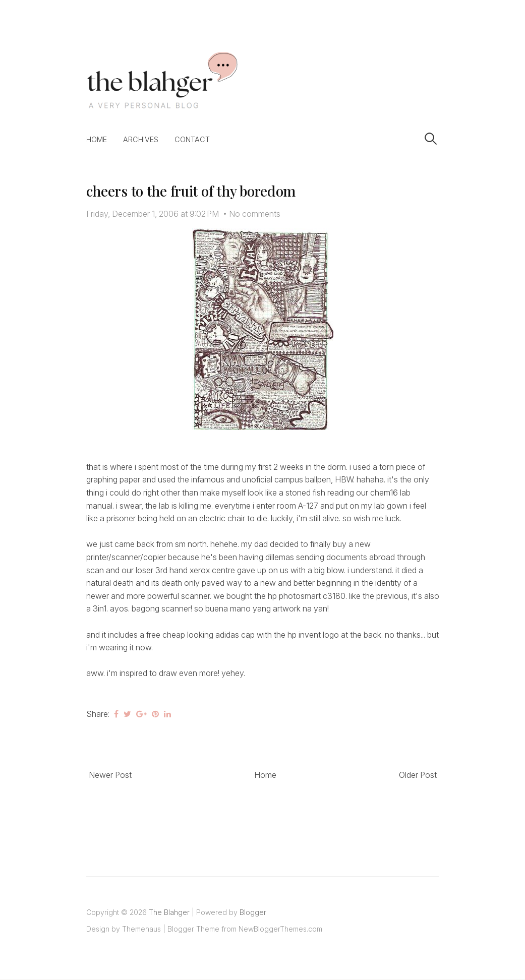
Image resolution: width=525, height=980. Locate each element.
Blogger (253, 912)
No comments (255, 214)
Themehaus (141, 929)
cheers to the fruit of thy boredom (191, 191)
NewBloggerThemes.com (280, 929)
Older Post (418, 775)
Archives (141, 139)
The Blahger (169, 912)
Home (97, 139)
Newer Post (110, 775)
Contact (192, 139)
